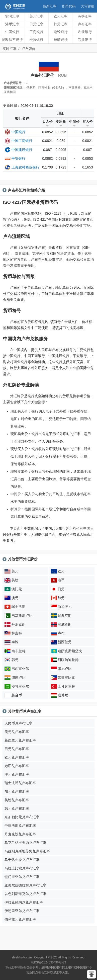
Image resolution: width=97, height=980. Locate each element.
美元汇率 (36, 16)
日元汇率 (36, 24)
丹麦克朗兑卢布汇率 (20, 834)
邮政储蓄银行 (12, 40)
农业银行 (85, 32)
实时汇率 (12, 16)
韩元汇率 (61, 24)
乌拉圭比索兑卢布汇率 (22, 868)
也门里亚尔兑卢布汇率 (22, 877)
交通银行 (36, 40)
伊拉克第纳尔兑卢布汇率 (24, 902)
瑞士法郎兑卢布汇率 (20, 783)
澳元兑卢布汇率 (17, 774)
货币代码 (69, 6)
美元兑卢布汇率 (17, 732)
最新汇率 (50, 6)
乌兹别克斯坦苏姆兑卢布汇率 (27, 851)
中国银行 (12, 32)
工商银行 (36, 32)
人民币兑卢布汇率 (18, 723)
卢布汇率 (85, 24)
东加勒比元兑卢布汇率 (22, 817)
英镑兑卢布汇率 (17, 800)
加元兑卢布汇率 (17, 791)
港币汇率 (12, 24)
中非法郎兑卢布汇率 (20, 826)
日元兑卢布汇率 (17, 749)
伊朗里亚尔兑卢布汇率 (22, 911)
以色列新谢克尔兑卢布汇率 (25, 894)
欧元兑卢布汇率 (17, 757)
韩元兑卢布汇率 (17, 808)
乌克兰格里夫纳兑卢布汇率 (25, 843)
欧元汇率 (61, 16)
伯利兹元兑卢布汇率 (20, 919)
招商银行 (61, 40)
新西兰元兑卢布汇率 (20, 740)
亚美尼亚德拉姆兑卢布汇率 (25, 885)
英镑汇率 (85, 16)
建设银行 (61, 32)
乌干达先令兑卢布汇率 (22, 860)
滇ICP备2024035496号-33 (48, 962)
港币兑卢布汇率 (17, 766)
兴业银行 (85, 40)
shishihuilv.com (22, 957)
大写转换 (88, 6)
